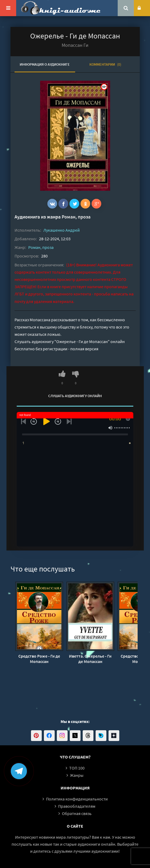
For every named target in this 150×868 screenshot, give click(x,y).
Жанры (77, 775)
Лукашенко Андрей (62, 230)
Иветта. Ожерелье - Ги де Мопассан (90, 659)
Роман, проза (76, 217)
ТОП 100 (77, 768)
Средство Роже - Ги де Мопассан (39, 659)
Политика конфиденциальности (77, 799)
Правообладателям (77, 806)
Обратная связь (77, 813)
